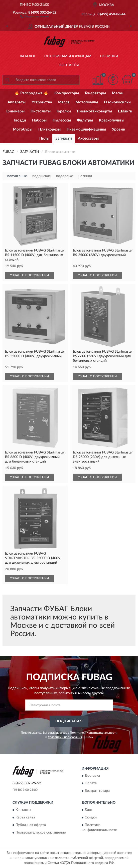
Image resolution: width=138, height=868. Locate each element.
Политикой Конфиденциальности (94, 733)
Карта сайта (25, 817)
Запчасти (64, 138)
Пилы (44, 138)
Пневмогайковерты (94, 111)
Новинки (109, 56)
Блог (89, 810)
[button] (34, 16)
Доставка (92, 776)
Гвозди (20, 120)
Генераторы (95, 93)
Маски (118, 93)
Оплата (91, 783)
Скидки (91, 817)
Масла (64, 102)
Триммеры (15, 111)
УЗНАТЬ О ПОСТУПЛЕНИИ (29, 275)
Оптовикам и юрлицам (68, 56)
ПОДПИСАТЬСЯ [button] (69, 721)
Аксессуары (88, 138)
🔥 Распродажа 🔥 (31, 93)
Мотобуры (23, 129)
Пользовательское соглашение (41, 833)
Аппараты (17, 102)
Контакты (69, 65)
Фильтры (85, 120)
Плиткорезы (49, 129)
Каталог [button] (28, 56)
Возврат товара (97, 791)
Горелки (64, 111)
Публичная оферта (31, 825)
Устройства (42, 102)
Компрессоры (67, 93)
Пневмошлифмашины (86, 129)
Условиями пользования (65, 737)
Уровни (119, 129)
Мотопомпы (87, 102)
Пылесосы (62, 120)
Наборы (39, 120)
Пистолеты (41, 111)
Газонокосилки (117, 102)
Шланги (125, 111)
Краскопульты (112, 120)
